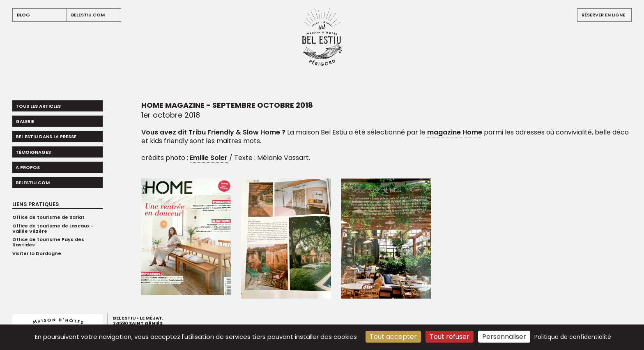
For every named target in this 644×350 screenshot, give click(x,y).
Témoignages (33, 152)
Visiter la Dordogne (37, 253)
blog (23, 15)
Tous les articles (38, 106)
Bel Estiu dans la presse (46, 137)
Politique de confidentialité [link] (573, 337)
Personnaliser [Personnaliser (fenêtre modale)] (504, 337)
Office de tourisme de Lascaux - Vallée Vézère (53, 228)
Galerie (25, 121)
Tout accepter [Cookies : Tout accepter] (393, 337)
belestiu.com (88, 15)
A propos (28, 167)
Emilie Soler (209, 158)
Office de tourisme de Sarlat (48, 217)
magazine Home (455, 132)
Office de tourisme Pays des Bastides (48, 242)
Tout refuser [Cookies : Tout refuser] (450, 337)
